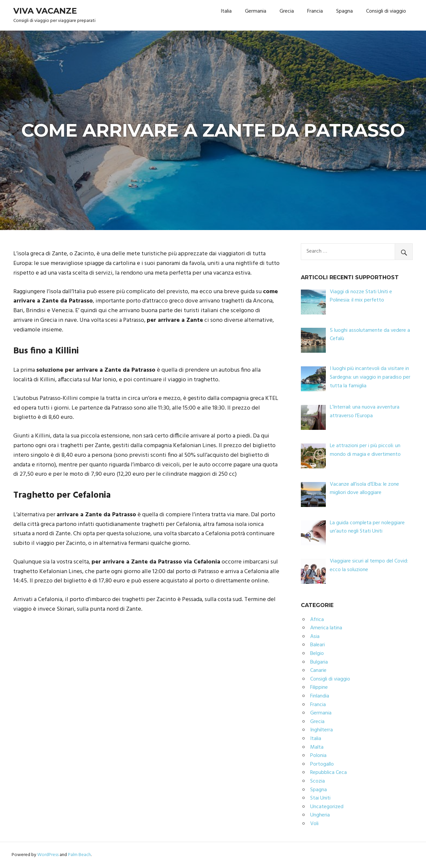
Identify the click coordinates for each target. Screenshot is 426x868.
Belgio (317, 654)
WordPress (48, 855)
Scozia (318, 781)
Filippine (319, 687)
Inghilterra (321, 730)
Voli (314, 824)
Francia (315, 11)
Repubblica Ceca (328, 773)
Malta (317, 747)
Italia (226, 11)
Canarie (318, 671)
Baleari (318, 645)
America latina (326, 628)
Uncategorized (327, 807)
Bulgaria (319, 662)
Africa (317, 620)
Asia (315, 637)
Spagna (344, 11)
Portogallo (322, 764)
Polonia (318, 756)
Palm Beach (79, 855)
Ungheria (320, 815)
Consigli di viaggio (386, 11)
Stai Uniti (320, 798)
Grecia (287, 11)
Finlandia (320, 696)
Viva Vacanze (45, 11)
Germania (256, 11)
